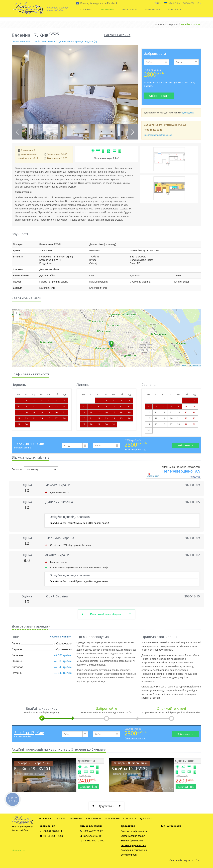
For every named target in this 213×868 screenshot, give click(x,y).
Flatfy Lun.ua (19, 851)
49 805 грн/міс (63, 661)
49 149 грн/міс (63, 673)
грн (159, 3)
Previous (17, 132)
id (199, 3)
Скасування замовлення (134, 850)
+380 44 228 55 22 (91, 831)
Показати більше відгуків (106, 614)
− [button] (16, 318)
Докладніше (188, 113)
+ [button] (16, 313)
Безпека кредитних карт (134, 845)
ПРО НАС (60, 818)
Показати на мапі (21, 42)
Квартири (173, 24)
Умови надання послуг (133, 836)
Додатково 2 (106, 806)
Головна (160, 24)
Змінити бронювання (132, 841)
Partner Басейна (23, 448)
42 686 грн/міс (63, 655)
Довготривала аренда (71, 42)
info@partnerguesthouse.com (158, 135)
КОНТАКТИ (175, 9)
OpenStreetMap (194, 365)
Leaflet (183, 365)
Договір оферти (129, 855)
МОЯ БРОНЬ (153, 9)
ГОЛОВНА (86, 9)
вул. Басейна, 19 (91, 836)
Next (133, 132)
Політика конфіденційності (135, 831)
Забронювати (159, 96)
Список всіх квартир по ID (184, 860)
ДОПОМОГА (189, 3)
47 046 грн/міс (63, 667)
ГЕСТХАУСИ (129, 9)
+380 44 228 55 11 (51, 831)
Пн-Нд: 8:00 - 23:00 (52, 836)
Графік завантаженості (45, 42)
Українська (174, 3)
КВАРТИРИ (107, 9)
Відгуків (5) (91, 42)
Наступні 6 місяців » (61, 637)
